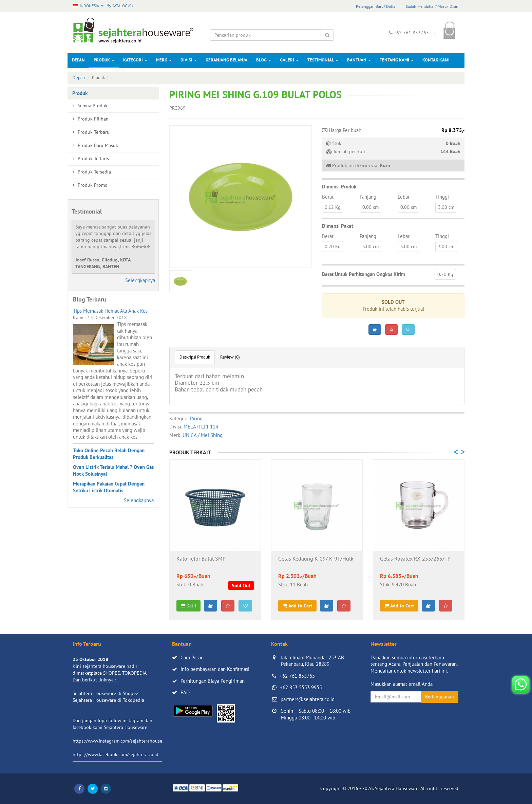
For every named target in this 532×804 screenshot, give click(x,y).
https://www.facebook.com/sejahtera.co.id (116, 754)
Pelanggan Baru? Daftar (376, 6)
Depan (78, 60)
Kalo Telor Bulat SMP (201, 559)
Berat (328, 197)
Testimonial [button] (323, 60)
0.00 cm (370, 207)
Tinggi (442, 197)
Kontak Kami (436, 60)
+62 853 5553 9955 (301, 687)
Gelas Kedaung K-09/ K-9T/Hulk (316, 559)
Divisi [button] (189, 60)
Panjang (368, 197)
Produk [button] (104, 60)
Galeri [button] (289, 60)
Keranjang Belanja (226, 60)
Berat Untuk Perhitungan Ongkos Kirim (364, 274)
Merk (164, 60)
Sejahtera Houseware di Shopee (105, 693)
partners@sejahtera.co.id (308, 699)
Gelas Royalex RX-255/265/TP (415, 559)
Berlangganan (440, 697)
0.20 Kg (333, 246)
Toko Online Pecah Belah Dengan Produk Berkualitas (109, 454)
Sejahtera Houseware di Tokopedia (108, 700)
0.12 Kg (333, 207)
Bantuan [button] (359, 60)
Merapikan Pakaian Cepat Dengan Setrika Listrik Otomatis (109, 487)
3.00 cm (446, 207)
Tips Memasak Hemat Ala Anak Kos (110, 311)
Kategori (135, 60)
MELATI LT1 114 (201, 427)
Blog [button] (264, 60)
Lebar (404, 197)
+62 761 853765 (297, 676)
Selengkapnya (140, 280)
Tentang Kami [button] (397, 60)
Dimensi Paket (338, 226)
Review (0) (230, 357)
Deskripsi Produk (195, 357)
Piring (196, 418)
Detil (188, 606)
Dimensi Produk (339, 187)
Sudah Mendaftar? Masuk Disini (433, 6)
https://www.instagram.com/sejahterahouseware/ (123, 741)
